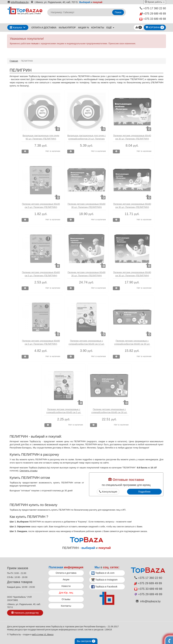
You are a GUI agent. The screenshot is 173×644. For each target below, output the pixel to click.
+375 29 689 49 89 (153, 14)
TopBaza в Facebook (104, 587)
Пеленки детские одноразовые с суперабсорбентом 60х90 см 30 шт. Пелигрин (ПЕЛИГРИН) (109, 412)
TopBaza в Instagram (104, 580)
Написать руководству (25, 613)
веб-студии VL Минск (43, 634)
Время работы (155, 2)
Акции (66, 579)
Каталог (16, 27)
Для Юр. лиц (66, 593)
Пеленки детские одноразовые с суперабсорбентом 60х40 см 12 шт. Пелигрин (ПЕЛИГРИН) (86, 344)
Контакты (98, 28)
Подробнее (144, 492)
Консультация (108, 492)
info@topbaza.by (18, 2)
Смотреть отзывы (29, 471)
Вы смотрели (86, 641)
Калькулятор (67, 28)
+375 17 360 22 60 (153, 8)
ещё (110, 28)
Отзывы (66, 599)
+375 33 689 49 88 (153, 19)
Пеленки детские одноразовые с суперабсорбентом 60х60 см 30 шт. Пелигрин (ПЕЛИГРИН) (132, 344)
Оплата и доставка (44, 28)
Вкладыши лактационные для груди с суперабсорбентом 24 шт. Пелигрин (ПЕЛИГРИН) (86, 139)
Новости (66, 586)
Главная (14, 61)
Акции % (83, 28)
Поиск (118, 12)
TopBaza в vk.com (103, 573)
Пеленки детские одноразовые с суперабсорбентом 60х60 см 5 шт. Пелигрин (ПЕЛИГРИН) (64, 412)
